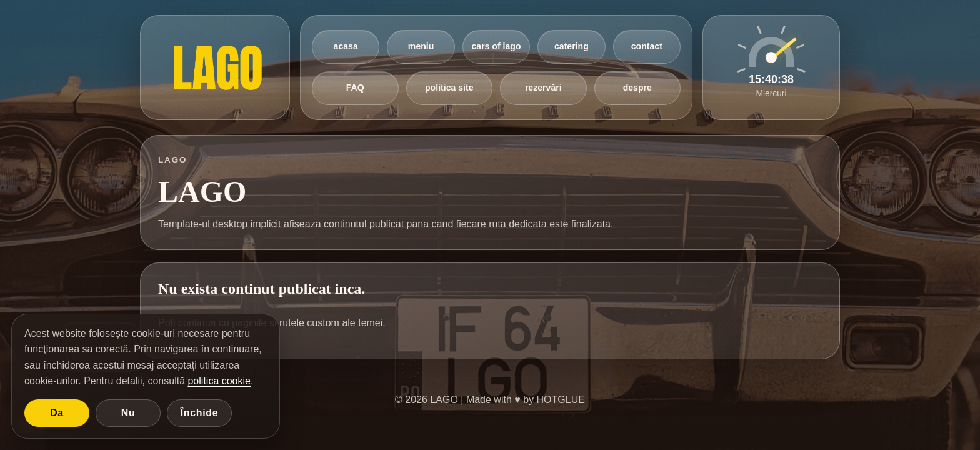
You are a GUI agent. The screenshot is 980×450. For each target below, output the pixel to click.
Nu (128, 413)
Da (57, 413)
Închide (200, 413)
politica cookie (219, 381)
